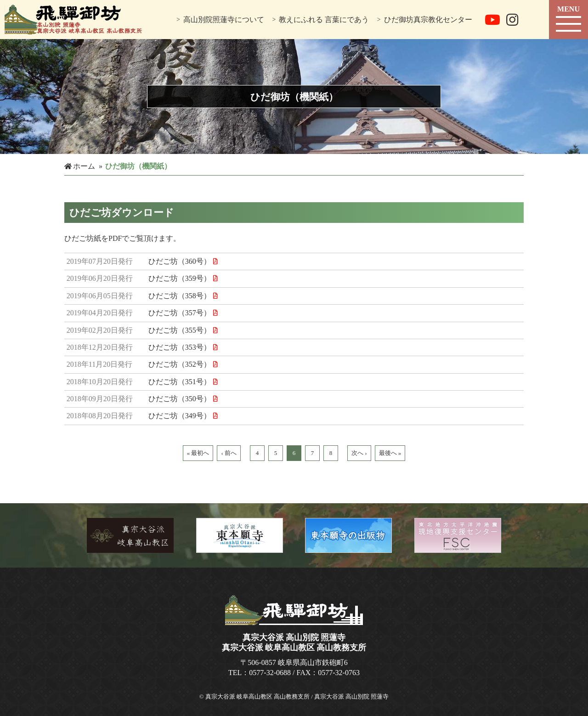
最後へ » (390, 453)
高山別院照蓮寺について (224, 20)
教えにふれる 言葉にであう (324, 20)
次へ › (359, 453)
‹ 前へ (229, 453)
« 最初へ (198, 453)
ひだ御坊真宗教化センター (428, 20)
